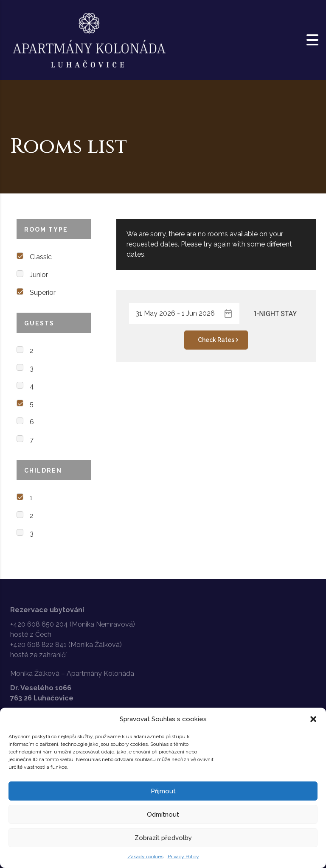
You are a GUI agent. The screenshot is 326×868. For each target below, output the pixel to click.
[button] (313, 719)
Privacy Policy (183, 857)
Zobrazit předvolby (163, 838)
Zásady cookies (145, 857)
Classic (41, 257)
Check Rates (219, 340)
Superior (43, 293)
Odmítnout (163, 815)
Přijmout (163, 791)
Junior (39, 275)
